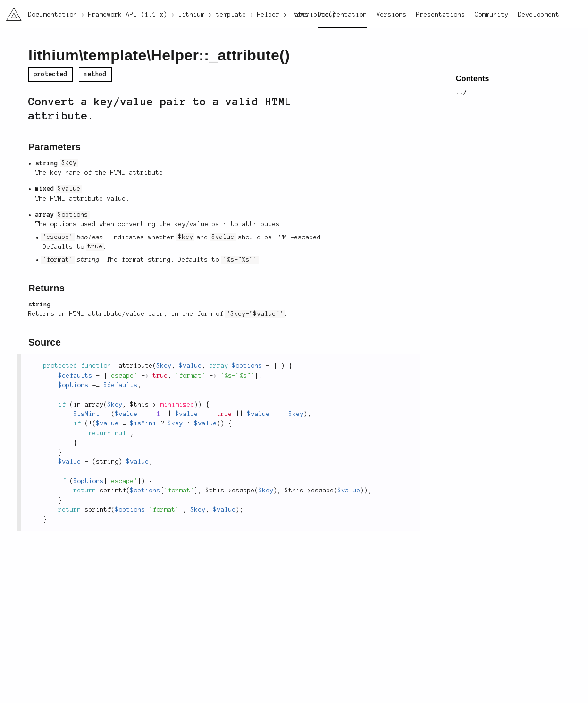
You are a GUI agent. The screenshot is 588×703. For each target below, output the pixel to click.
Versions (392, 15)
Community (492, 15)
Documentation (343, 15)
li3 (10, 11)
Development (539, 15)
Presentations (441, 15)
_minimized (176, 405)
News (301, 15)
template (115, 55)
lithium (54, 55)
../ (462, 93)
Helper (175, 55)
